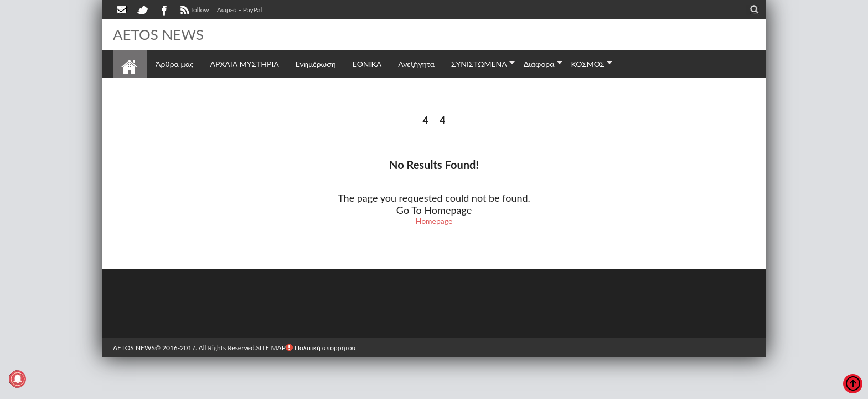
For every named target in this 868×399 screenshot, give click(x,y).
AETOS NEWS (158, 34)
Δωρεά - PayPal (240, 10)
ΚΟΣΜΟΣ (588, 63)
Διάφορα (539, 63)
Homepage (434, 220)
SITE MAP (270, 347)
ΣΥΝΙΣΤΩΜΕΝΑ (479, 63)
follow (193, 11)
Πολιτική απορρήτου (321, 347)
